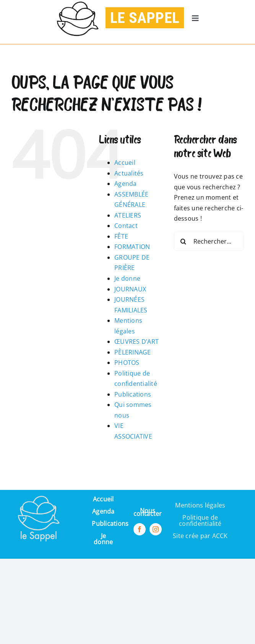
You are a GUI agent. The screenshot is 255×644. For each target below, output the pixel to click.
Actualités (129, 173)
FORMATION (132, 247)
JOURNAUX (130, 289)
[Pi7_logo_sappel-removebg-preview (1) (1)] (38, 493)
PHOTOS (127, 363)
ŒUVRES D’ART (136, 342)
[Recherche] (184, 241)
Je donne (127, 278)
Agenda (125, 184)
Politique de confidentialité (200, 520)
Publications (133, 394)
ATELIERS (128, 215)
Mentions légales (200, 505)
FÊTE (121, 236)
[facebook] (140, 529)
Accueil (125, 163)
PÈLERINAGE (132, 352)
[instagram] (156, 529)
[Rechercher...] (209, 241)
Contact (126, 226)
